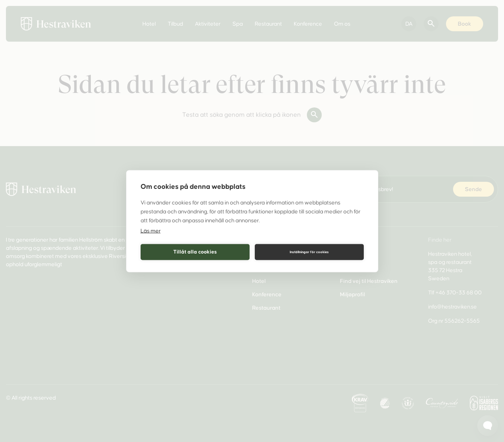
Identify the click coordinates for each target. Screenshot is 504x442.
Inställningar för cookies (309, 252)
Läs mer (151, 230)
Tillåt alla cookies (195, 252)
